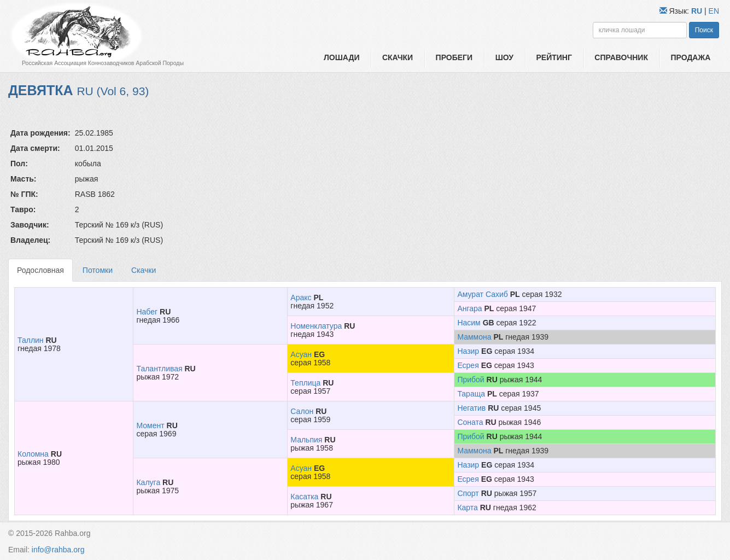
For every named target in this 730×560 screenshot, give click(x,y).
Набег (147, 312)
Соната (470, 422)
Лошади (341, 57)
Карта (467, 507)
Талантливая (159, 369)
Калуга (148, 482)
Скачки (398, 57)
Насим (469, 323)
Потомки (98, 270)
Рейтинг (554, 57)
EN (714, 11)
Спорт (468, 493)
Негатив (471, 408)
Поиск (704, 30)
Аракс (301, 297)
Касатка (304, 497)
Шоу (504, 57)
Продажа (690, 57)
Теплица (305, 383)
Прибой (471, 380)
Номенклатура (316, 326)
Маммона (474, 337)
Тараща (471, 394)
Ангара (469, 308)
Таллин (31, 340)
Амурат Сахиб (482, 294)
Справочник (621, 57)
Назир (468, 351)
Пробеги (454, 57)
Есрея (468, 365)
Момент (150, 425)
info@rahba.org (58, 550)
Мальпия (306, 440)
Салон (302, 411)
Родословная (40, 270)
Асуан (301, 354)
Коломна (33, 454)
